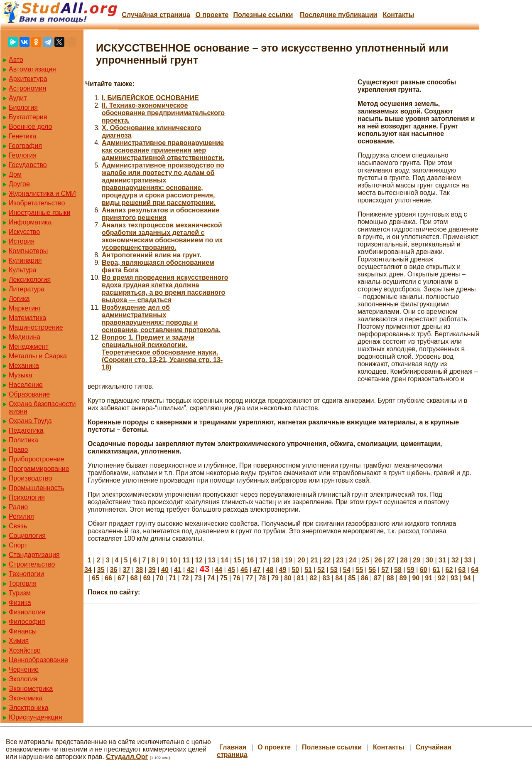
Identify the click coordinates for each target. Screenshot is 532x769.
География (25, 146)
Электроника (29, 708)
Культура (23, 270)
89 (403, 578)
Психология (27, 497)
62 (449, 570)
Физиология (27, 612)
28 (404, 560)
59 (411, 570)
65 (96, 578)
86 (365, 578)
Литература (27, 289)
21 (314, 560)
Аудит (18, 98)
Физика (20, 603)
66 (108, 578)
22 (327, 560)
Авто (16, 60)
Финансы (23, 631)
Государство (28, 165)
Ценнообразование (38, 660)
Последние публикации (338, 15)
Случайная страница (156, 15)
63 (462, 570)
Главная (233, 747)
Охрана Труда (30, 421)
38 (139, 570)
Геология (23, 155)
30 (429, 560)
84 (339, 578)
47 (257, 570)
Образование (29, 394)
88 (390, 578)
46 (244, 570)
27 (391, 560)
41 (178, 570)
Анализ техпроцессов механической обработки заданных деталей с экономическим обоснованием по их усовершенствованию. (162, 236)
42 (191, 570)
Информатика (30, 222)
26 (378, 560)
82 (314, 578)
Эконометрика (31, 689)
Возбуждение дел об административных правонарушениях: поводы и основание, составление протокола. (161, 319)
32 (455, 560)
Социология (27, 536)
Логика (19, 299)
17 (263, 560)
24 (353, 560)
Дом (15, 174)
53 (334, 570)
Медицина (25, 337)
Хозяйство (25, 650)
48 (270, 570)
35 (101, 570)
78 (262, 578)
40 (165, 570)
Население (26, 385)
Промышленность (36, 488)
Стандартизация (34, 555)
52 (321, 570)
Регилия (21, 516)
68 (134, 578)
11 (186, 560)
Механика (24, 366)
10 (173, 560)
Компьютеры (28, 251)
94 (467, 578)
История (22, 241)
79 (275, 578)
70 (160, 578)
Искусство (24, 232)
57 (385, 570)
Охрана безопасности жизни (42, 408)
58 (398, 570)
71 (172, 578)
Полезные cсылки (263, 15)
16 (250, 560)
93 (454, 578)
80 (288, 578)
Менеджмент (29, 346)
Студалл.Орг (127, 757)
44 (218, 570)
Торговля (23, 583)
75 (224, 578)
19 (289, 560)
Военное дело (31, 127)
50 (295, 570)
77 (249, 578)
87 (378, 578)
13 (212, 560)
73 (198, 578)
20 (302, 560)
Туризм (20, 593)
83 (326, 578)
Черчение (24, 669)
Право (18, 450)
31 (442, 560)
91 (429, 578)
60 (424, 570)
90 (416, 578)
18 (276, 560)
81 (301, 578)
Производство (30, 478)
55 (360, 570)
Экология (23, 679)
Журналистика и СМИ (42, 193)
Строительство (32, 564)
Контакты (398, 15)
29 (417, 560)
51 (308, 570)
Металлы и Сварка (38, 356)
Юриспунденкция (35, 717)
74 (211, 578)
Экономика (26, 698)
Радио (18, 507)
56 (372, 570)
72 (185, 578)
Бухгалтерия (28, 117)
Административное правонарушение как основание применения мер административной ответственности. (163, 150)
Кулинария (25, 260)
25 (365, 560)
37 (126, 570)
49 (283, 570)
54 (347, 570)
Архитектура (28, 79)
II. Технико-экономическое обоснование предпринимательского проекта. (163, 113)
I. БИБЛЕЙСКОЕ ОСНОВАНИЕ (150, 98)
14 (225, 560)
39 (152, 570)
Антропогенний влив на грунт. (152, 255)
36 (114, 570)
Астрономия (27, 88)
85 (352, 578)
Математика (27, 318)
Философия (27, 622)
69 (147, 578)
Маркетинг (25, 308)
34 (88, 570)
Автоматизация (32, 69)
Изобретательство (37, 203)
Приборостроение (37, 459)
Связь (18, 526)
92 (441, 578)
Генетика (22, 136)
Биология (23, 107)
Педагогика (26, 430)
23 (340, 560)
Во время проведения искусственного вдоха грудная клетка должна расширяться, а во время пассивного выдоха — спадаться (165, 289)
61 (436, 570)
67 (121, 578)
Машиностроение (36, 327)
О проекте (212, 15)
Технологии (26, 574)
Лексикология (30, 280)
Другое (19, 184)
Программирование (39, 469)
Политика (23, 440)
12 (199, 560)
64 (475, 570)
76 (237, 578)
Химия (19, 641)
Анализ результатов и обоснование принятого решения (161, 214)
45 (231, 570)
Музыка (21, 375)
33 (468, 560)
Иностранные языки (39, 213)
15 (238, 560)
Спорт (18, 545)
